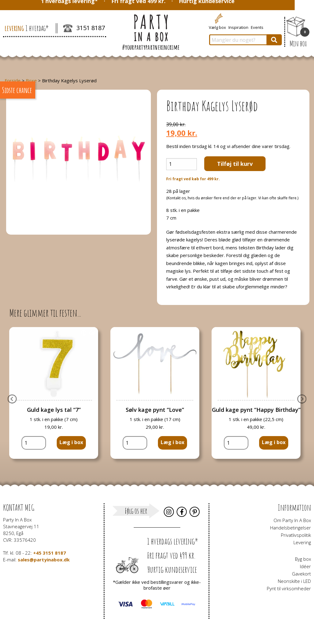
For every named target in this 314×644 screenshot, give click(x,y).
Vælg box (217, 27)
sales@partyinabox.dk (44, 560)
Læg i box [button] (71, 442)
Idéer (305, 566)
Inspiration (238, 27)
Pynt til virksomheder (289, 588)
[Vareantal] (182, 164)
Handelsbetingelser (291, 528)
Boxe (31, 80)
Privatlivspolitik (296, 535)
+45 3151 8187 (50, 553)
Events (257, 27)
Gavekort (301, 574)
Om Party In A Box (292, 520)
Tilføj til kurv (235, 164)
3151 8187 (84, 29)
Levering (302, 542)
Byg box (303, 559)
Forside (13, 80)
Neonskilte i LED (294, 581)
